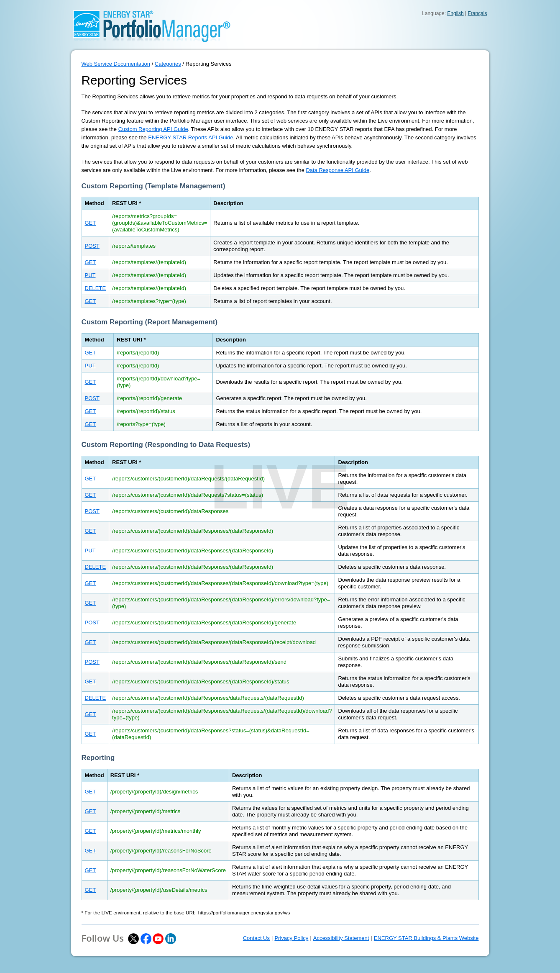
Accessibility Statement (341, 938)
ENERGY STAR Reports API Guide (191, 137)
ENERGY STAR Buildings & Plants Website (426, 938)
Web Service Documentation (116, 64)
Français (477, 13)
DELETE (96, 288)
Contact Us (256, 938)
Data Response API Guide (338, 170)
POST (92, 246)
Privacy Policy (291, 938)
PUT (90, 275)
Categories (168, 64)
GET (91, 223)
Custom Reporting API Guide (153, 129)
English (455, 13)
